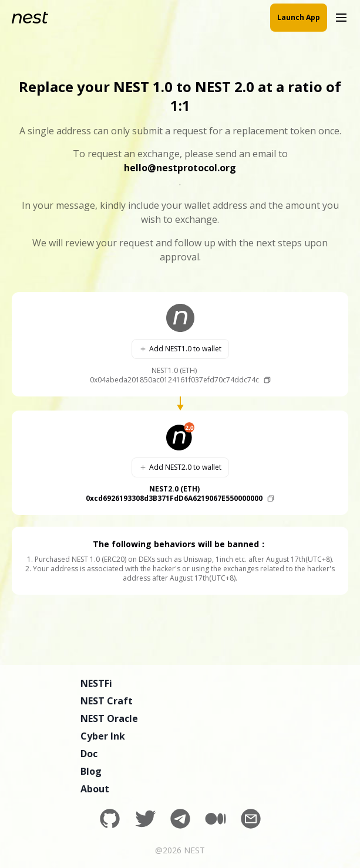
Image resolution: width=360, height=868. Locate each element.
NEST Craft (107, 701)
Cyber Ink (103, 736)
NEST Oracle (109, 718)
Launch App (299, 17)
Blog (91, 771)
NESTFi (96, 683)
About (95, 789)
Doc (89, 754)
